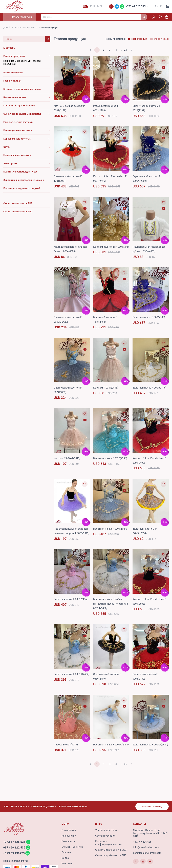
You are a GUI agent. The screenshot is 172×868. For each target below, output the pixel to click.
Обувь (7, 148)
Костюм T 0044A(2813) (67, 459)
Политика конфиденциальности (108, 843)
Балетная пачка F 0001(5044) (110, 529)
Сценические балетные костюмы (22, 114)
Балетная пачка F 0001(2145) (149, 389)
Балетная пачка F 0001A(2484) (150, 745)
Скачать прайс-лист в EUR (111, 856)
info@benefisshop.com (146, 848)
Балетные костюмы (15, 98)
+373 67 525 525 (136, 7)
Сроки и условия (105, 836)
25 (125, 51)
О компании (69, 831)
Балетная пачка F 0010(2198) (110, 459)
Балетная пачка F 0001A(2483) (111, 745)
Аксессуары (10, 164)
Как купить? (69, 836)
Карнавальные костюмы (17, 139)
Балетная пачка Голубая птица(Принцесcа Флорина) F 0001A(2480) (111, 604)
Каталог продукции (25, 28)
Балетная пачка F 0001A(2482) (71, 675)
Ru (167, 7)
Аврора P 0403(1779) (66, 745)
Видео (65, 858)
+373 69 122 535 (14, 848)
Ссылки (66, 853)
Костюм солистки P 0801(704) (111, 247)
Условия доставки (106, 831)
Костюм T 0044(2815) (106, 389)
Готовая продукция (14, 57)
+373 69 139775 (14, 854)
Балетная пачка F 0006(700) (149, 318)
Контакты (67, 864)
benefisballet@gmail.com (147, 853)
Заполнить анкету (152, 807)
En (156, 7)
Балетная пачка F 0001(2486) (71, 600)
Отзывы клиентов (72, 847)
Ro (162, 7)
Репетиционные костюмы (18, 131)
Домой (7, 28)
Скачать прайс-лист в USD (111, 850)
